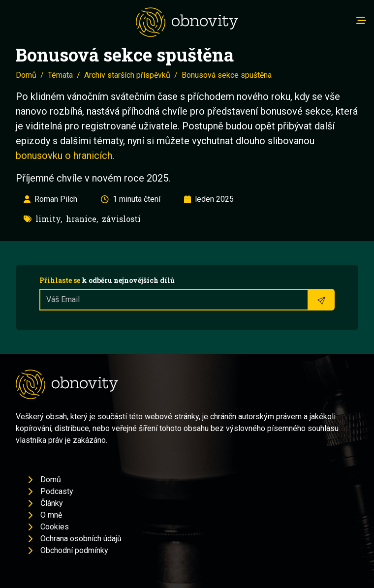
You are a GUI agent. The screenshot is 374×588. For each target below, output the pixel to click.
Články (52, 503)
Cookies (55, 527)
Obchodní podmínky (74, 550)
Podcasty (57, 491)
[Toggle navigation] (361, 21)
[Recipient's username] (174, 300)
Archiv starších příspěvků (127, 75)
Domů (26, 75)
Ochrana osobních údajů (81, 539)
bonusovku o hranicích (64, 155)
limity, (49, 219)
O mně (51, 515)
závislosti (121, 219)
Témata (60, 75)
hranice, (82, 219)
